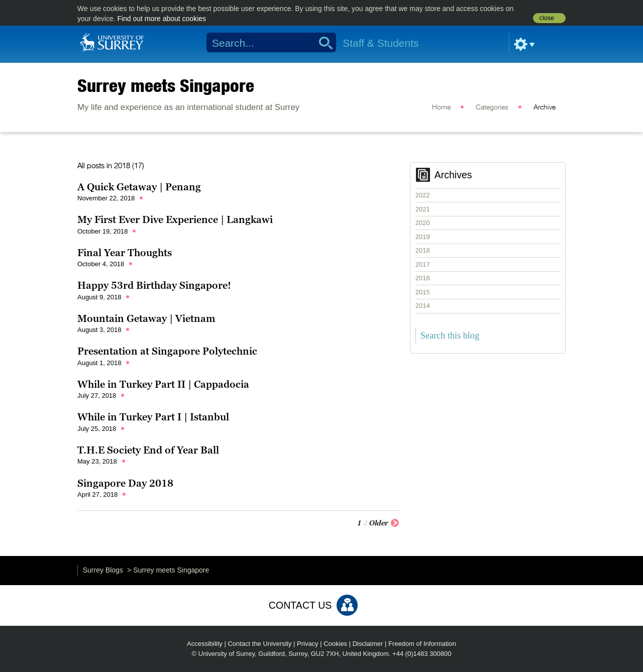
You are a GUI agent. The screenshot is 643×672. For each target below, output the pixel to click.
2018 (423, 250)
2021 (423, 209)
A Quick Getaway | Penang (139, 187)
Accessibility (205, 644)
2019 (423, 237)
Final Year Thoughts (125, 253)
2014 (423, 306)
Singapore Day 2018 (125, 483)
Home (441, 107)
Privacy (308, 644)
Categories (492, 107)
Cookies (335, 644)
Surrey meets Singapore (166, 85)
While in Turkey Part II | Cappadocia (163, 384)
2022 (423, 195)
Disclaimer (368, 644)
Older (384, 522)
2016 (423, 278)
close (547, 18)
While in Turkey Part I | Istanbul (153, 417)
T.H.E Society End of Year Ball (148, 450)
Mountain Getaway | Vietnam (146, 318)
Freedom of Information (422, 644)
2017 (423, 264)
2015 (423, 292)
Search (322, 43)
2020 (423, 223)
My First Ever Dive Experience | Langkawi (175, 219)
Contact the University (259, 644)
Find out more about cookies (162, 19)
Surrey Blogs (103, 570)
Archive (545, 107)
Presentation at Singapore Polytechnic (167, 351)
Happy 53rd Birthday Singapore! (154, 285)
